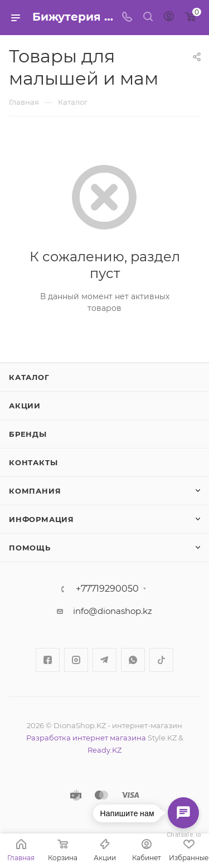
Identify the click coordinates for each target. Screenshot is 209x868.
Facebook (48, 660)
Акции (25, 406)
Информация (42, 519)
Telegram (104, 660)
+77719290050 (107, 589)
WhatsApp (133, 660)
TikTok (161, 660)
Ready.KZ (104, 750)
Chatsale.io (183, 835)
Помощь (30, 548)
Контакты (33, 462)
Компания (35, 491)
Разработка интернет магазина (86, 738)
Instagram (76, 660)
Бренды (28, 434)
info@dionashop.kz (113, 611)
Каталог (29, 377)
